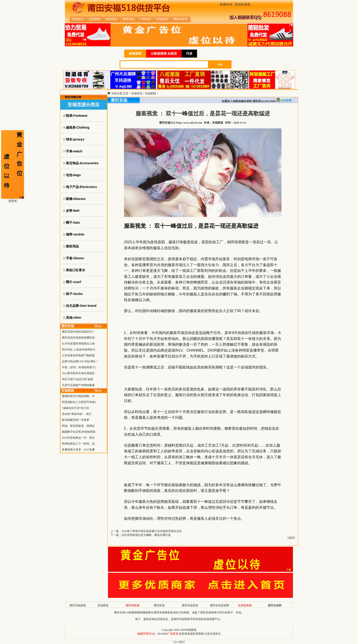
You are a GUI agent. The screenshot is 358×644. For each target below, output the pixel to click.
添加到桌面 (242, 4)
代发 (189, 54)
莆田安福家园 (78, 605)
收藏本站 (226, 4)
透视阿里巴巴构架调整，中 (78, 396)
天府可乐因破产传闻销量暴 (78, 385)
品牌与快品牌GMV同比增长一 (80, 361)
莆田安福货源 (190, 605)
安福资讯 (137, 93)
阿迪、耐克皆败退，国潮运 (78, 426)
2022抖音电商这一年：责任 (78, 438)
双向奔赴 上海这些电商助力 (79, 350)
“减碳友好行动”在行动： (77, 408)
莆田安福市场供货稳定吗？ (78, 332)
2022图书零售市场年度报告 (78, 373)
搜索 (220, 65)
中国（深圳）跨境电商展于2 (79, 367)
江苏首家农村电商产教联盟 (78, 355)
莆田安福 (159, 605)
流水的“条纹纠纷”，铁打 (77, 414)
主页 (126, 93)
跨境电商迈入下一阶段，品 (78, 444)
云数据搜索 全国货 (164, 54)
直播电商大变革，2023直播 (78, 450)
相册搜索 (135, 54)
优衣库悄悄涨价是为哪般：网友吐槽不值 (146, 535)
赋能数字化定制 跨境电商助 (79, 432)
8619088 (163, 634)
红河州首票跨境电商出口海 (78, 344)
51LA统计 (179, 642)
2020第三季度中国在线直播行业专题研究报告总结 (152, 531)
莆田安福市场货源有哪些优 (78, 338)
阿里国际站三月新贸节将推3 (79, 402)
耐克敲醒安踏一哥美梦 (76, 420)
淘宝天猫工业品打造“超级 (78, 379)
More (98, 326)
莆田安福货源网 (219, 605)
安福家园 (150, 93)
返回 (291, 538)
